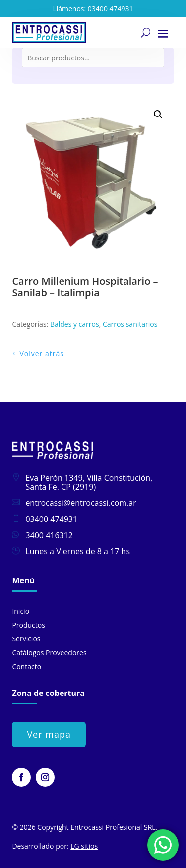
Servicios (26, 639)
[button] (158, 115)
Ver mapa (49, 734)
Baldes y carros (75, 324)
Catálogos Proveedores (49, 653)
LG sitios (84, 846)
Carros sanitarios (130, 324)
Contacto (27, 666)
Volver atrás (41, 354)
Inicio (21, 611)
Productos (29, 625)
